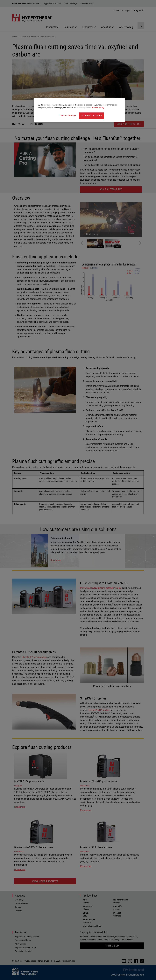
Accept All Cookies (92, 115)
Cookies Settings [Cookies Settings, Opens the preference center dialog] (68, 115)
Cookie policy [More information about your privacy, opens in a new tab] (98, 108)
